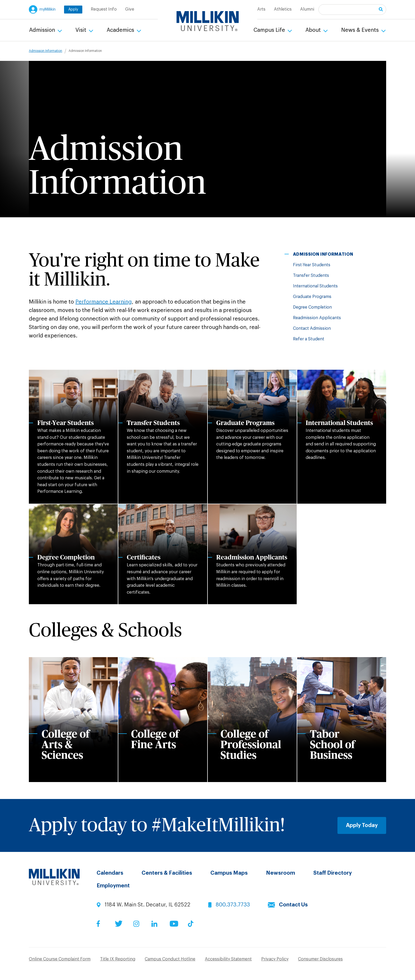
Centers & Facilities (167, 873)
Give (130, 9)
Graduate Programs (312, 297)
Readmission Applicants (317, 318)
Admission (43, 30)
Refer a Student (309, 339)
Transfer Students (311, 276)
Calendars (110, 873)
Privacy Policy (275, 959)
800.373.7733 (233, 905)
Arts (261, 9)
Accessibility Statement (228, 959)
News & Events (361, 30)
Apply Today (362, 825)
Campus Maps (229, 873)
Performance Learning (104, 302)
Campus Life (270, 30)
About (314, 30)
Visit (82, 30)
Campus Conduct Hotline (170, 959)
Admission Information (46, 51)
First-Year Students (312, 265)
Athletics (283, 9)
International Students (315, 286)
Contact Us (293, 905)
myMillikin (48, 10)
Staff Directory (333, 873)
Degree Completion (312, 307)
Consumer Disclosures (320, 959)
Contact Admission (312, 328)
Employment (113, 886)
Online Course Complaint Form (60, 959)
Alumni (307, 9)
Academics (121, 30)
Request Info (104, 9)
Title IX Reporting (118, 959)
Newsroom (281, 873)
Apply (73, 10)
